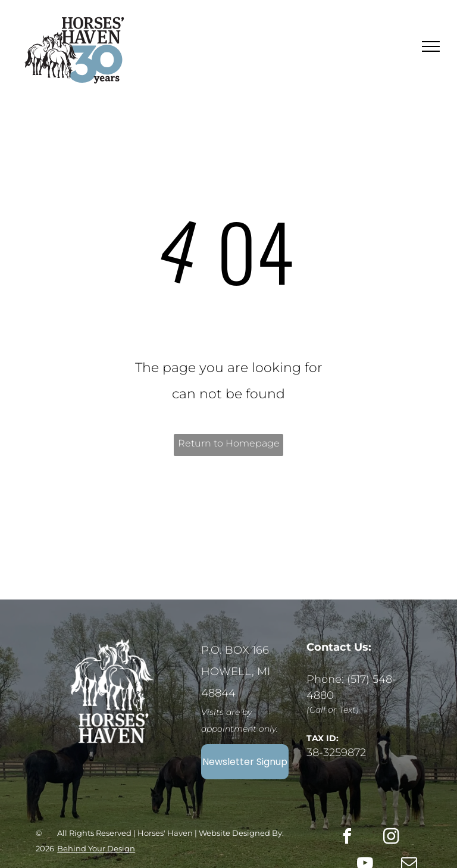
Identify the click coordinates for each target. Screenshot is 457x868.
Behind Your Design (96, 848)
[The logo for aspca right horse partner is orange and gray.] (327, 535)
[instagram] (392, 838)
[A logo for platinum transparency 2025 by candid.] (130, 534)
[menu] (431, 46)
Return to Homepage (229, 443)
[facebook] (348, 838)
